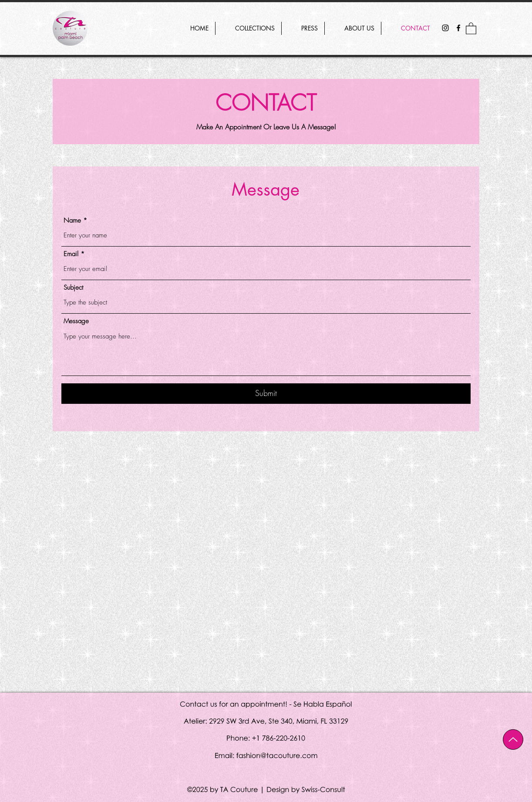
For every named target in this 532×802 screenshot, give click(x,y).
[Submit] (266, 394)
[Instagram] (445, 28)
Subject (73, 288)
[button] (471, 28)
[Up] (513, 739)
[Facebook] (458, 28)
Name (72, 221)
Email (71, 254)
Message (76, 321)
